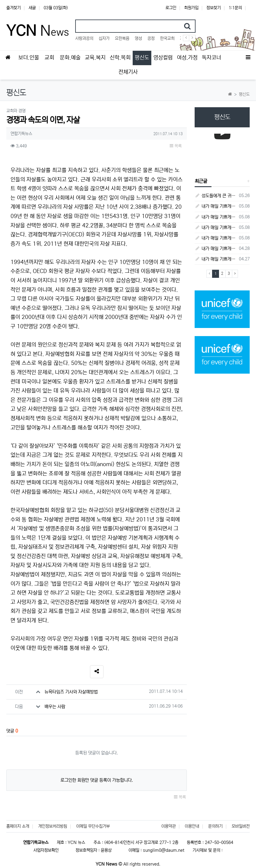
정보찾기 (214, 8)
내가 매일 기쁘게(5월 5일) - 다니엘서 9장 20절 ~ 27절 (216, 217)
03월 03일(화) (56, 8)
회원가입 (191, 8)
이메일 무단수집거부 (93, 826)
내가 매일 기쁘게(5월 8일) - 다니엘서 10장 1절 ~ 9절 (216, 206)
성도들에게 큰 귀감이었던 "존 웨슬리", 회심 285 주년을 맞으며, (216, 196)
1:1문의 (235, 8)
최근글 (201, 181)
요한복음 (122, 38)
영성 (138, 38)
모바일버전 (241, 826)
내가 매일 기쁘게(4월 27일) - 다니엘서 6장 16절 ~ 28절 (216, 259)
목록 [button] (176, 146)
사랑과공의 (84, 38)
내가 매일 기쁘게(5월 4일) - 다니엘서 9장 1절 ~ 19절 (216, 228)
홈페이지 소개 (18, 826)
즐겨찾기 (14, 8)
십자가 (104, 38)
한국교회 (167, 38)
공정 (151, 38)
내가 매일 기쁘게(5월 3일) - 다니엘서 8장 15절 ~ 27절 (216, 238)
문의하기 (215, 826)
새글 (32, 8)
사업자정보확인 (46, 850)
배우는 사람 (55, 707)
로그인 (171, 8)
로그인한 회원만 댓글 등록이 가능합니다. (97, 780)
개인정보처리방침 (53, 826)
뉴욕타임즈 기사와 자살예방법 (71, 692)
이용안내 (192, 826)
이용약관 (168, 826)
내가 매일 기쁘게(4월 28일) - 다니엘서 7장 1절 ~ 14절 (216, 249)
